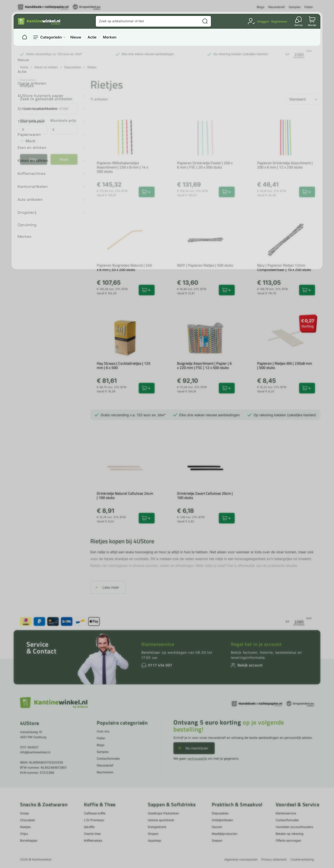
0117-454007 (29, 747)
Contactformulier (108, 759)
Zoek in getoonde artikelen (46, 99)
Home (24, 67)
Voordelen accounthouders (294, 827)
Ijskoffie (89, 827)
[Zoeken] (205, 21)
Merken (110, 37)
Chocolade (27, 820)
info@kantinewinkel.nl (35, 752)
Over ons (103, 731)
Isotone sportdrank (161, 820)
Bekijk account (250, 665)
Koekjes (25, 827)
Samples (295, 7)
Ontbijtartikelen (222, 820)
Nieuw (76, 37)
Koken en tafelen (46, 67)
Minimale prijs (33, 121)
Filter (34, 159)
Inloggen (263, 21)
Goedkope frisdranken (163, 813)
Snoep (24, 813)
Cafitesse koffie (95, 813)
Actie (92, 37)
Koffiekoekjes (93, 840)
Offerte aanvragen (288, 840)
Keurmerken (105, 772)
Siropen (153, 834)
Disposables (73, 67)
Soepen (217, 840)
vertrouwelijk (197, 759)
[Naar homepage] (24, 37)
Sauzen (217, 827)
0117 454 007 (160, 665)
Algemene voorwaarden (241, 859)
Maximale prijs (63, 121)
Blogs (261, 7)
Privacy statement (274, 859)
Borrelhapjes (29, 840)
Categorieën (51, 37)
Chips (24, 834)
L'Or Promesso (94, 820)
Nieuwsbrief (276, 7)
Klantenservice (158, 644)
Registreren (279, 21)
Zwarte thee (92, 834)
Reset (64, 159)
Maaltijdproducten (225, 834)
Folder (309, 7)
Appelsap (155, 840)
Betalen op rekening (290, 834)
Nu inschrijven (197, 748)
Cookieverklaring (302, 859)
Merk (31, 141)
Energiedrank (157, 827)
